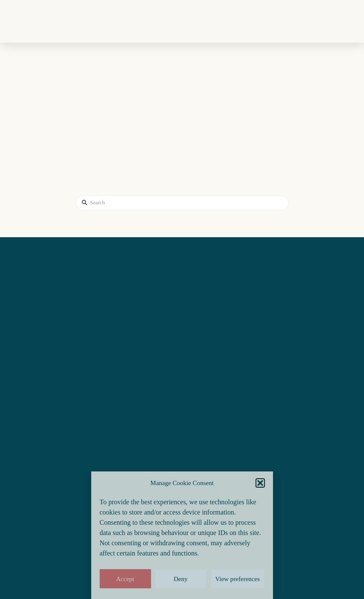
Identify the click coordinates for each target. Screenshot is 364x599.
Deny (181, 579)
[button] (260, 483)
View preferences (237, 579)
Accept (125, 579)
